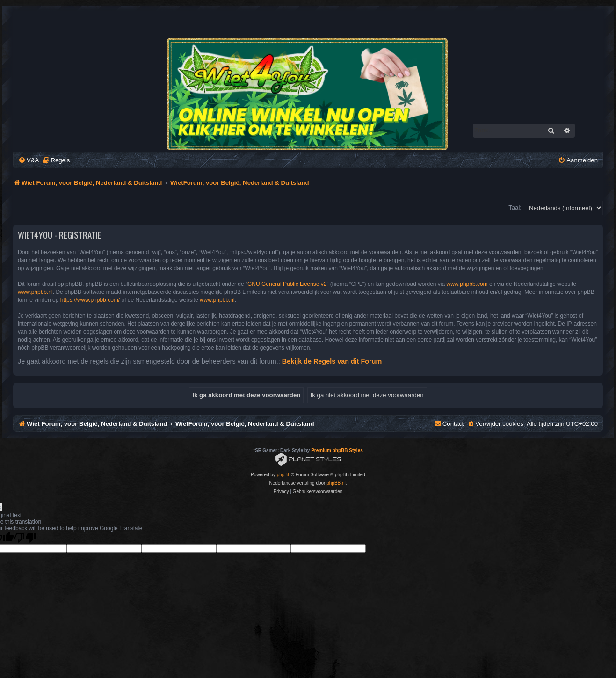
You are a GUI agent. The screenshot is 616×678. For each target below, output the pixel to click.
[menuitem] (29, 160)
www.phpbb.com (467, 284)
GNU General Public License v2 (287, 284)
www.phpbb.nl (35, 292)
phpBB (284, 475)
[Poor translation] (25, 538)
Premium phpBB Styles (337, 450)
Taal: (515, 208)
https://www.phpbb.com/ (90, 300)
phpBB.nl (336, 483)
